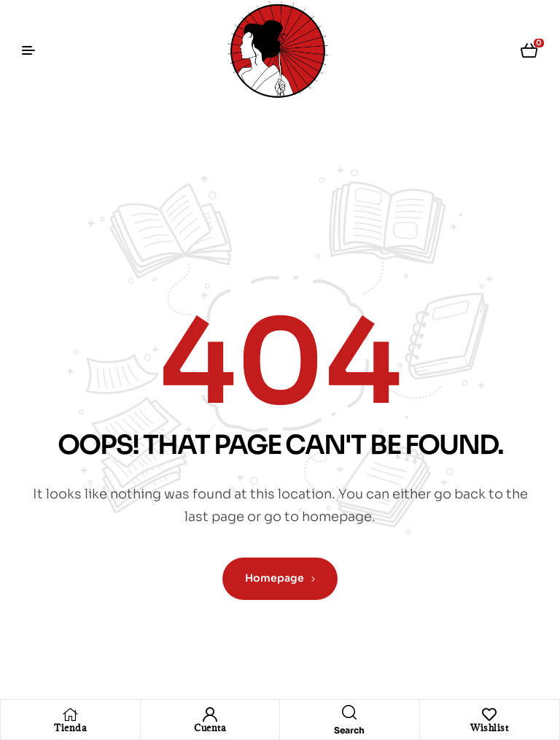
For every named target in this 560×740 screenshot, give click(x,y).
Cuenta (210, 728)
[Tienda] (70, 714)
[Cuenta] (210, 714)
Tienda (70, 728)
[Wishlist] (489, 714)
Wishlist (489, 728)
